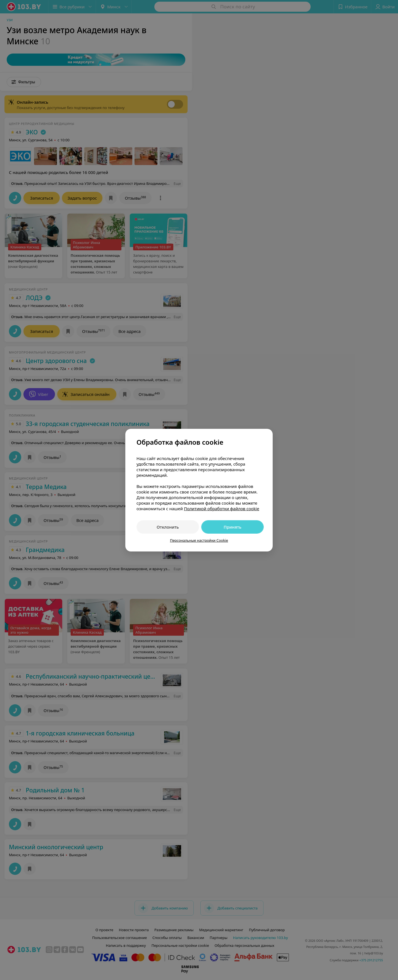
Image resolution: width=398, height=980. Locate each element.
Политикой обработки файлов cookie (222, 509)
